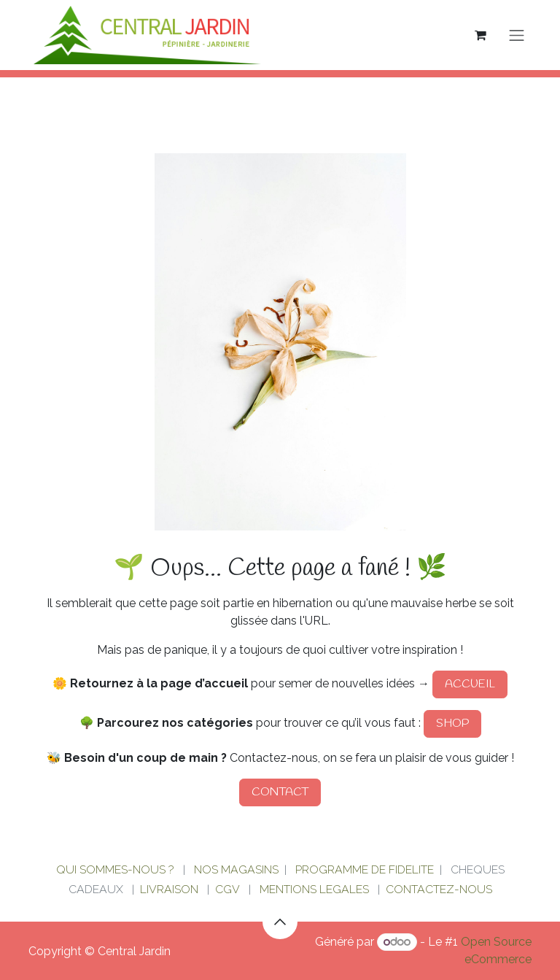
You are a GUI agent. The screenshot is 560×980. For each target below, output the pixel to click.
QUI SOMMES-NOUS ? (115, 869)
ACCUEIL (470, 684)
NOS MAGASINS (236, 869)
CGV (227, 889)
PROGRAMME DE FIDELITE (365, 869)
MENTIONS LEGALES (314, 889)
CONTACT (280, 792)
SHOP (452, 724)
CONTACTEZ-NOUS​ (439, 889)
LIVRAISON (169, 889)
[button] (280, 922)
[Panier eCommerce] (481, 35)
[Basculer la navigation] (517, 35)
